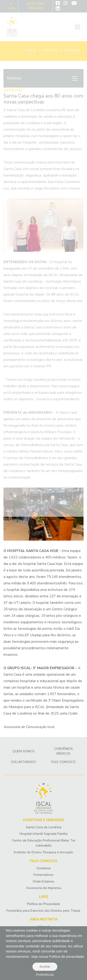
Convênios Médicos (63, 751)
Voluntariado (23, 762)
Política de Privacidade (43, 904)
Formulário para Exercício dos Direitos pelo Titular (43, 911)
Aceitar (45, 966)
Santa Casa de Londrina (43, 827)
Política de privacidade (66, 956)
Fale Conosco (63, 762)
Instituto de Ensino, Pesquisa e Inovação (43, 852)
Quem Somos (24, 751)
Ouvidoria (43, 868)
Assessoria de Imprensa (44, 888)
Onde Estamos (43, 881)
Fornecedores (43, 875)
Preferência (45, 975)
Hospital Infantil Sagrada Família (43, 834)
